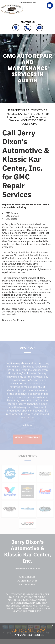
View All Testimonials (27, 442)
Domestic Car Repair (13, 320)
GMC (34, 124)
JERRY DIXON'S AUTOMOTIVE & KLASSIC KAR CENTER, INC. (27, 112)
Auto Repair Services (27, 573)
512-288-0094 (28, 300)
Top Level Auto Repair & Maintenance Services (28, 117)
